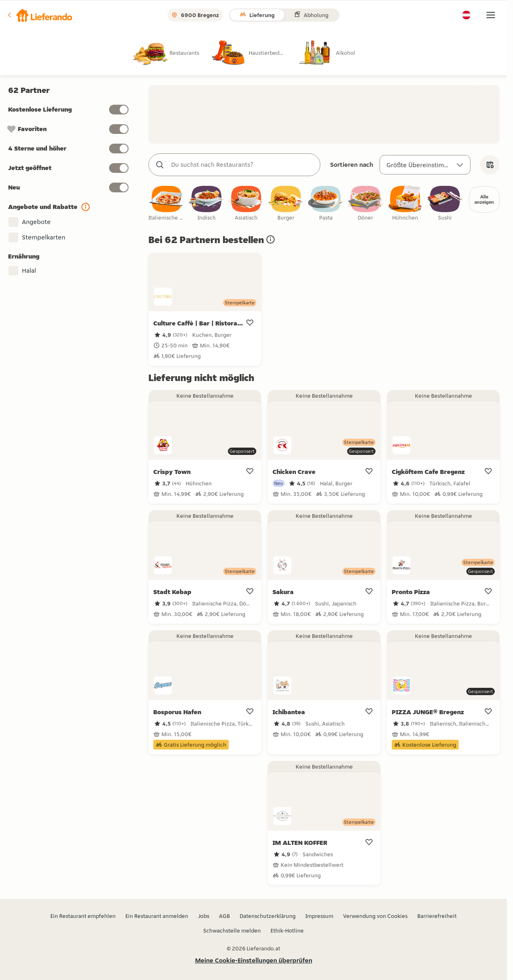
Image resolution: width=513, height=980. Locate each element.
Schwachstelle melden (232, 930)
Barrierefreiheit (437, 916)
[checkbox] (167, 204)
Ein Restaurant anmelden (157, 916)
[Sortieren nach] (425, 165)
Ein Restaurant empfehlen (83, 916)
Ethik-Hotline (287, 930)
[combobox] (243, 165)
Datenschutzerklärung (268, 916)
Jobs (204, 916)
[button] (39, 15)
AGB (224, 916)
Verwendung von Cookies (375, 916)
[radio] (173, 53)
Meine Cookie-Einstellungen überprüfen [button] (254, 960)
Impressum (319, 916)
